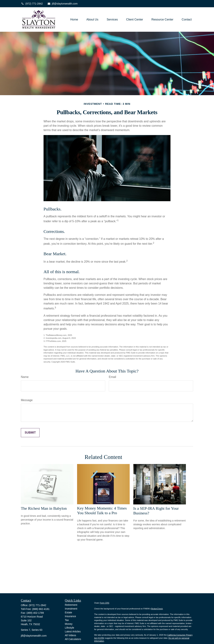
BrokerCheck (157, 609)
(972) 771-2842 (32, 4)
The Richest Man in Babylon (44, 508)
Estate (69, 612)
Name (25, 377)
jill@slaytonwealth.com (62, 4)
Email (112, 377)
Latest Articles (73, 631)
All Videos (71, 635)
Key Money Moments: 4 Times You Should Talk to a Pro (102, 511)
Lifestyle (70, 628)
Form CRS (104, 603)
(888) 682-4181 (41, 609)
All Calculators (73, 639)
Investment (71, 609)
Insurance (70, 616)
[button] (74, 19)
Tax (67, 620)
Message (27, 400)
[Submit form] (30, 433)
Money (69, 624)
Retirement (71, 605)
